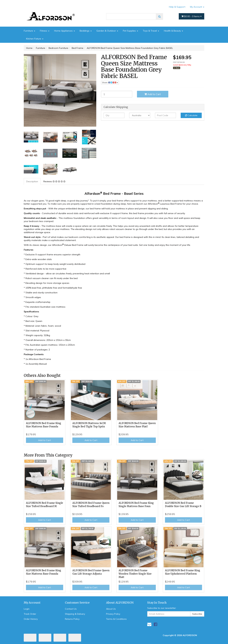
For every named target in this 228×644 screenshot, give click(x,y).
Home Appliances (65, 31)
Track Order (30, 614)
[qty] (114, 115)
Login (27, 609)
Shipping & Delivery (75, 614)
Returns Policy (72, 619)
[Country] (140, 115)
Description (32, 181)
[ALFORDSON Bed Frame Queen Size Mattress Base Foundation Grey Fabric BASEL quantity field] (117, 94)
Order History (31, 619)
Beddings (86, 31)
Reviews (54, 181)
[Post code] (166, 115)
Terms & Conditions (116, 619)
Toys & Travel (151, 31)
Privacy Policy (113, 614)
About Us (111, 609)
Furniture (29, 31)
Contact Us (71, 609)
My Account (197, 7)
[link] (155, 624)
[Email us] (149, 624)
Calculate (191, 115)
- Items (192, 16)
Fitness (45, 31)
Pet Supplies (130, 31)
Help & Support (177, 7)
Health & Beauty (173, 31)
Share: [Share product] (110, 82)
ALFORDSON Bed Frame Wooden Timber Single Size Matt (135, 574)
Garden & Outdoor (107, 31)
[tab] (32, 181)
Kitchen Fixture (35, 39)
